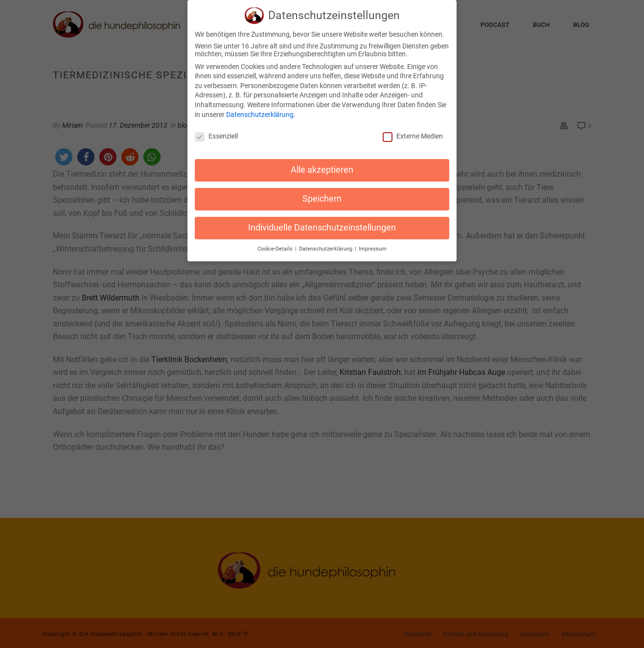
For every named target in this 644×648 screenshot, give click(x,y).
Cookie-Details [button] (276, 244)
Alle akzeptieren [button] (322, 165)
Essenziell (216, 132)
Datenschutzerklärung (260, 110)
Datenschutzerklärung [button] (326, 244)
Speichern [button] (322, 194)
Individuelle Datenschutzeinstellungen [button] (322, 223)
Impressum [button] (373, 244)
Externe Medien (413, 132)
